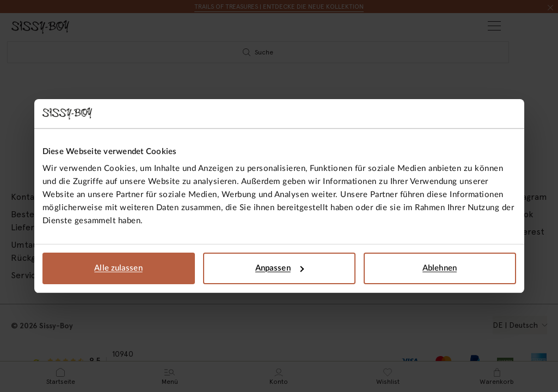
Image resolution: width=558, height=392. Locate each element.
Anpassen (280, 268)
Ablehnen (440, 268)
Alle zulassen (118, 268)
